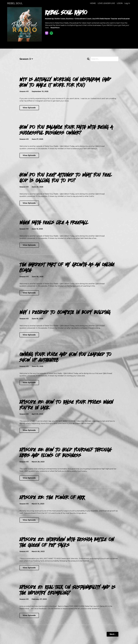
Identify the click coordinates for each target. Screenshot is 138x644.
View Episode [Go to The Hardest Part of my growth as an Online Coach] (29, 293)
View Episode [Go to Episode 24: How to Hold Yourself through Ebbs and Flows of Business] (29, 478)
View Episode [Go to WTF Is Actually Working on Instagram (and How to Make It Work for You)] (29, 108)
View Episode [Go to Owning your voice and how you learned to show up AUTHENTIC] (29, 383)
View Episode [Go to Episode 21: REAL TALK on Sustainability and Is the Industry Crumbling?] (29, 616)
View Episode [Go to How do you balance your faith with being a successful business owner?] (29, 156)
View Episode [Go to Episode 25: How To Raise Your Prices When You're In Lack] (29, 431)
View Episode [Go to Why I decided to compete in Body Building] (29, 335)
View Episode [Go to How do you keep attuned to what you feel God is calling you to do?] (29, 203)
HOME (93, 3)
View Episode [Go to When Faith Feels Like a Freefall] (29, 245)
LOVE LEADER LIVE (106, 3)
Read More (55, 28)
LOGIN (120, 3)
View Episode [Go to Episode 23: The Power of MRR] (29, 520)
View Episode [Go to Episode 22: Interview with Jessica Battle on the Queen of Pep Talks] (29, 568)
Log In (127, 3)
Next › (113, 634)
